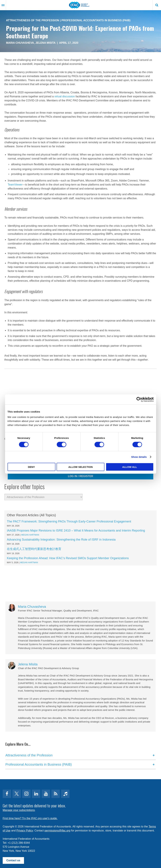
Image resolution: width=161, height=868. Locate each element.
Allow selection (80, 467)
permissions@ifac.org (57, 831)
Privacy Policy (25, 831)
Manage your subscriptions (19, 810)
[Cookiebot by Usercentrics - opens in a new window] (139, 399)
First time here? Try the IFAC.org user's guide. (30, 818)
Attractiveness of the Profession (33, 20)
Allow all (130, 467)
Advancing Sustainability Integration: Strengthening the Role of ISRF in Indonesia (61, 540)
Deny (31, 467)
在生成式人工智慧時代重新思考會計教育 (34, 549)
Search (157, 5)
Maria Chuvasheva (20, 43)
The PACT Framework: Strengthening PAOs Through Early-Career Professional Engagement (69, 521)
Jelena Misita (45, 43)
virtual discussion (65, 96)
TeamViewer (15, 185)
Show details (139, 457)
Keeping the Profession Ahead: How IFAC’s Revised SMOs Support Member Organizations (68, 558)
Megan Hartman (30, 535)
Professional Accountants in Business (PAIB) (96, 20)
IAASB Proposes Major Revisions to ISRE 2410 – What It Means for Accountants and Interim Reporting (76, 531)
